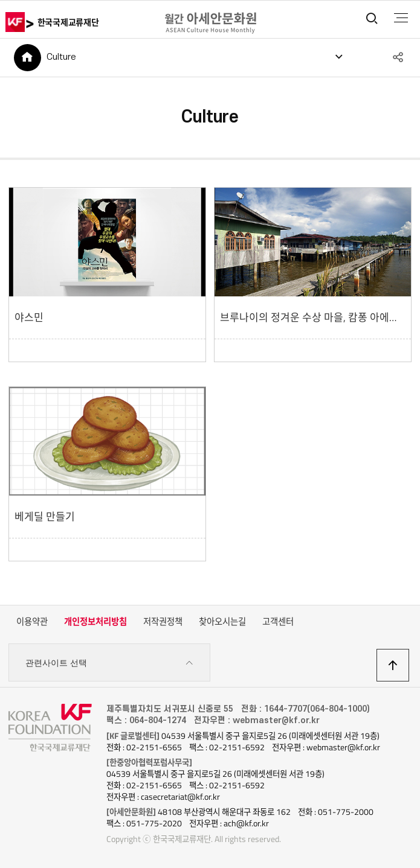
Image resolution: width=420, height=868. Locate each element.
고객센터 (278, 622)
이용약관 (32, 622)
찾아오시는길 (222, 622)
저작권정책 (163, 622)
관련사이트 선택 (109, 663)
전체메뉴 (401, 18)
